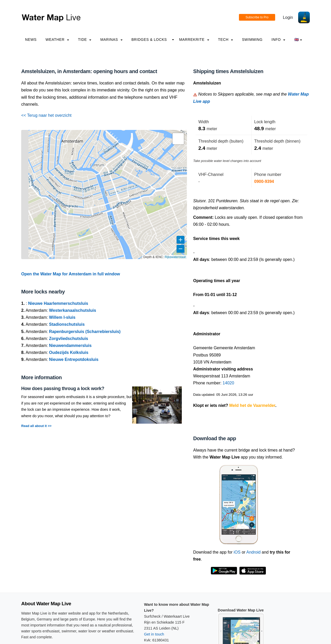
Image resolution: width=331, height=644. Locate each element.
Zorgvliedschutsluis (69, 339)
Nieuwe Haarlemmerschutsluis (58, 303)
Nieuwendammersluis (70, 346)
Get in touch (154, 634)
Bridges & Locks (149, 40)
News (31, 40)
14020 (228, 383)
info (279, 40)
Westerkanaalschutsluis (73, 310)
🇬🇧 (298, 40)
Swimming (252, 40)
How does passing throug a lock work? (63, 389)
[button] (178, 139)
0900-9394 (264, 181)
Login (288, 17)
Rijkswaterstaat (175, 257)
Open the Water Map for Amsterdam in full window (71, 274)
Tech (225, 40)
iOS (237, 552)
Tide (85, 40)
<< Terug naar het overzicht (46, 115)
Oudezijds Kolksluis (69, 352)
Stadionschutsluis (67, 324)
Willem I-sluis (62, 317)
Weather (57, 40)
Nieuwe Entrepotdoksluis (74, 359)
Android (253, 552)
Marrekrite (194, 40)
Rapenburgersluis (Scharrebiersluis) (85, 332)
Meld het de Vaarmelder (252, 405)
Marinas (111, 40)
